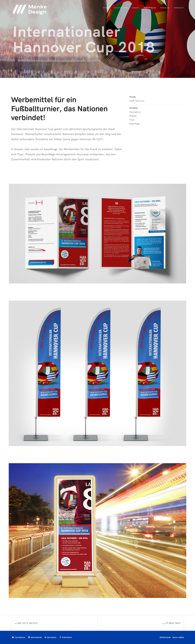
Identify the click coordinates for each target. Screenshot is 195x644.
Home (106, 8)
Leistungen (121, 8)
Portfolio (150, 8)
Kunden (165, 8)
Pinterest (66, 637)
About (136, 8)
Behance (51, 637)
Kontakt (179, 8)
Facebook (19, 637)
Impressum (165, 637)
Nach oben (178, 637)
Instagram (35, 637)
